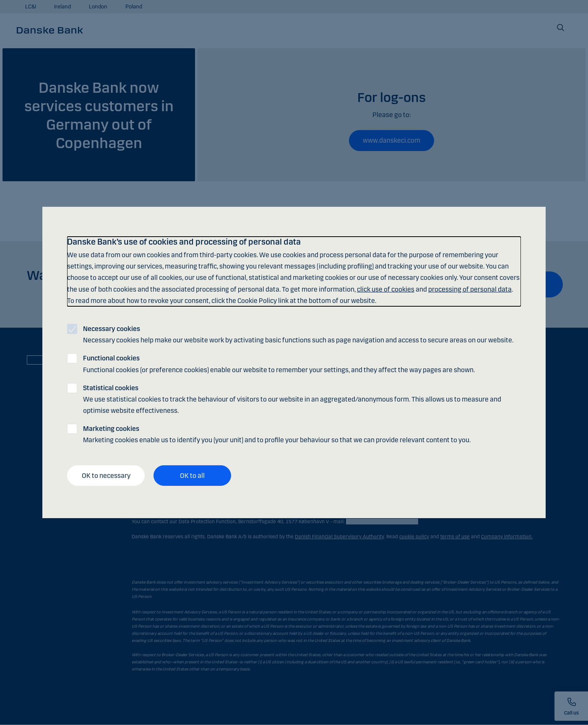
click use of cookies (386, 289)
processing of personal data (470, 289)
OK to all (192, 476)
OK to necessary (106, 476)
